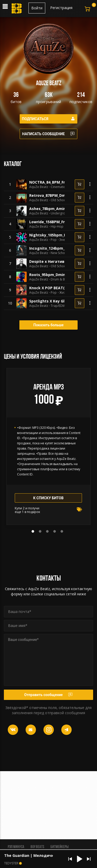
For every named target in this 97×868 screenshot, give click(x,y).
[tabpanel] (48, 446)
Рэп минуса (16, 847)
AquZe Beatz (39, 187)
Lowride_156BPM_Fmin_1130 (55, 222)
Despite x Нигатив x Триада (56, 261)
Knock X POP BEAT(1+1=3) (53, 288)
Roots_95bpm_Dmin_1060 (52, 275)
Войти (37, 8)
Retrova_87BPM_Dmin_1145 (54, 195)
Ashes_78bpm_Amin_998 (51, 209)
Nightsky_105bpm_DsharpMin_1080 (61, 235)
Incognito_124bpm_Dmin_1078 (57, 248)
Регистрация (61, 8)
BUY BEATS (37, 847)
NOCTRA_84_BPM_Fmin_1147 (55, 182)
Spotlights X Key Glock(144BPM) (59, 301)
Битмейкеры (59, 847)
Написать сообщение (49, 134)
